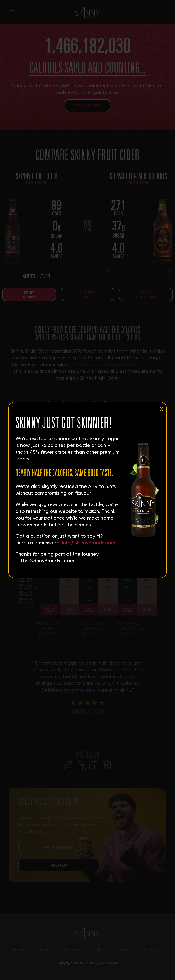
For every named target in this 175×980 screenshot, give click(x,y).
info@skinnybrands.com (89, 543)
